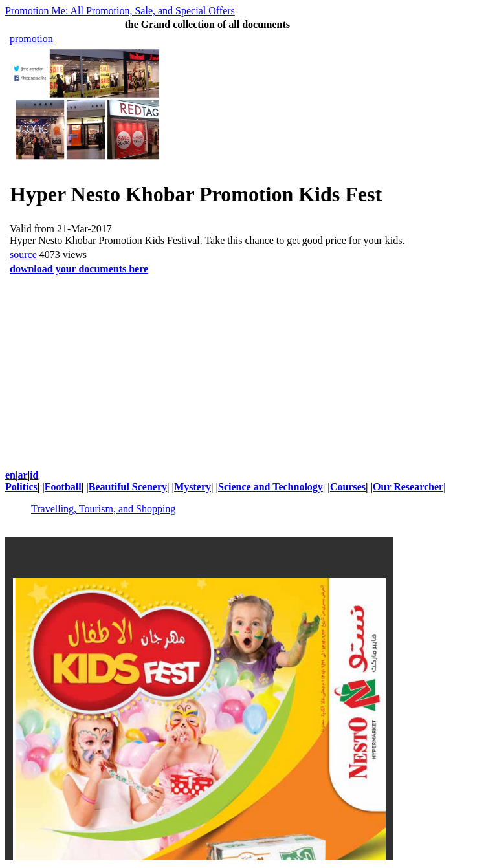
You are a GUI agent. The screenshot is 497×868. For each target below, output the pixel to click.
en (10, 475)
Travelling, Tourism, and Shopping (103, 509)
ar (23, 475)
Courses (348, 487)
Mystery (193, 487)
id (34, 475)
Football (63, 487)
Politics (21, 487)
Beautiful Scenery (128, 487)
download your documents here (79, 269)
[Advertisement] (248, 367)
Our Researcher (408, 487)
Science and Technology (271, 487)
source (23, 255)
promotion (31, 38)
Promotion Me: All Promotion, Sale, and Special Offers (120, 11)
